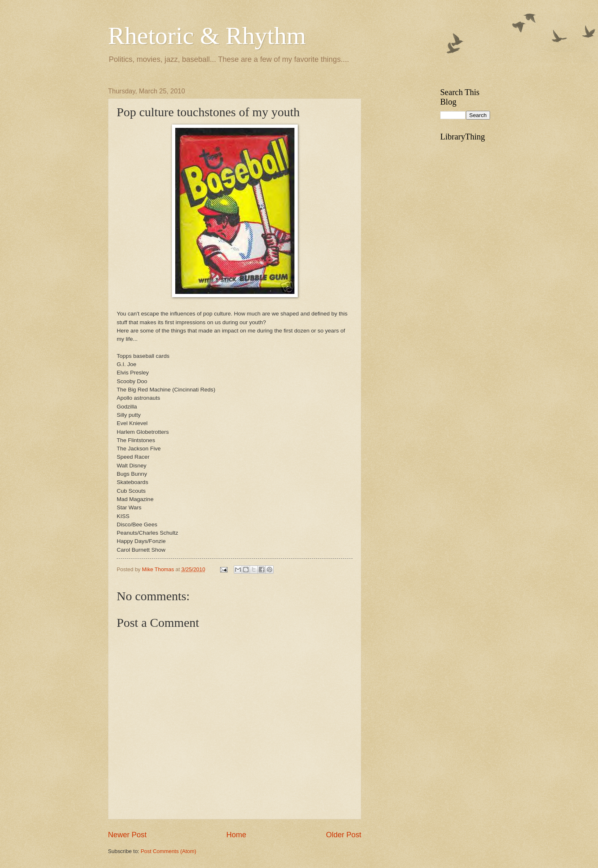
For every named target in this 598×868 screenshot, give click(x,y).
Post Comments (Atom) (169, 851)
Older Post (344, 835)
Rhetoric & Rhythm (207, 36)
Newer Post (127, 835)
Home (236, 835)
